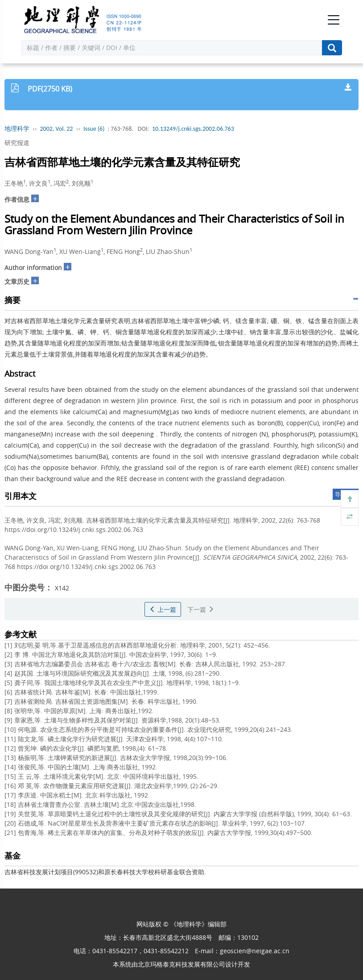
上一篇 (163, 609)
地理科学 (17, 129)
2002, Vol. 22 (57, 129)
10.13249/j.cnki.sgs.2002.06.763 (193, 129)
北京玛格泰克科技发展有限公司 (181, 964)
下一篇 (201, 609)
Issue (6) (94, 129)
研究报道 (17, 143)
